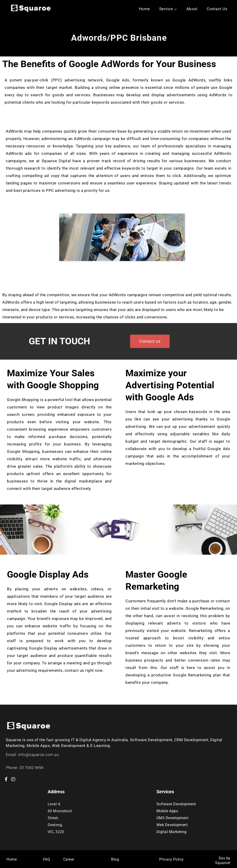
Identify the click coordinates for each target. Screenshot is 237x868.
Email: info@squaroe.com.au (32, 755)
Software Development (176, 804)
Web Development (172, 825)
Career (69, 859)
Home (144, 9)
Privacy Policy (172, 859)
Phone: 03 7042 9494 (25, 768)
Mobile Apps (167, 811)
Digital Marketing (172, 832)
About (192, 9)
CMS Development (173, 818)
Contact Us (217, 9)
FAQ (47, 859)
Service (166, 9)
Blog (115, 859)
